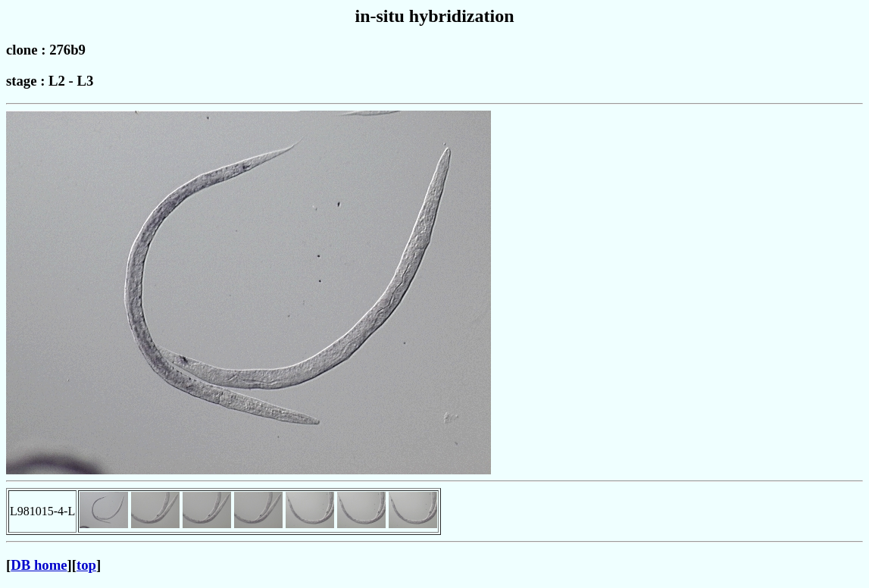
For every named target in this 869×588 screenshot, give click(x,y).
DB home (39, 565)
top (86, 565)
